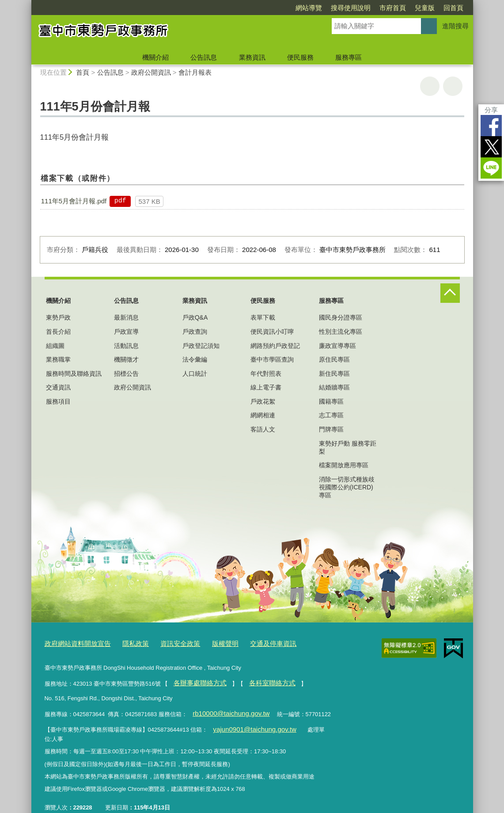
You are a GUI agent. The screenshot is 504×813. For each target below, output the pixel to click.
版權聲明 (206, 643)
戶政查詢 (195, 332)
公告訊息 (204, 57)
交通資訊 (58, 387)
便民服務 (300, 57)
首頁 (83, 72)
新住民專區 (334, 374)
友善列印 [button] (430, 86)
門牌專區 (331, 429)
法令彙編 (195, 359)
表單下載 (263, 317)
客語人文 (263, 429)
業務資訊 (252, 57)
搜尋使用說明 (351, 8)
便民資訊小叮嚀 (272, 332)
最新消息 (126, 317)
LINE (491, 168)
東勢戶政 (58, 317)
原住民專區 (334, 359)
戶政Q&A (195, 317)
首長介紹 (58, 332)
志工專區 (331, 415)
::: (28, 4)
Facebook (491, 126)
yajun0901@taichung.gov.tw (248, 723)
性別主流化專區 (341, 332)
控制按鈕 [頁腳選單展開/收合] (450, 293)
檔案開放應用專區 (344, 465)
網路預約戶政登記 (275, 346)
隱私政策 (125, 643)
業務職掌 (58, 359)
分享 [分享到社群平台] (491, 110)
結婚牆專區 (334, 387)
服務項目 (58, 401)
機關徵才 (126, 359)
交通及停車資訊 (249, 643)
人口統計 (195, 374)
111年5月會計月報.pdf (74, 201)
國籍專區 (331, 401)
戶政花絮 (263, 401)
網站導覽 (309, 8)
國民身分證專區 (341, 317)
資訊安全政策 (165, 643)
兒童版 (425, 8)
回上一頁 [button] (453, 86)
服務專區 (349, 57)
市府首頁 (393, 8)
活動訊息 (126, 346)
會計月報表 (195, 72)
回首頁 (453, 8)
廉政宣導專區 (337, 346)
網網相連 (263, 415)
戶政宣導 (126, 332)
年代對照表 (266, 374)
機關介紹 (155, 57)
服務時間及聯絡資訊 (74, 374)
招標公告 (126, 374)
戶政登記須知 (201, 346)
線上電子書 (266, 387)
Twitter (491, 147)
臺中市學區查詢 (272, 359)
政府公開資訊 (151, 72)
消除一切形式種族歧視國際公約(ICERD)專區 (347, 487)
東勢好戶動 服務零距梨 (348, 447)
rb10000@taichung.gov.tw (225, 708)
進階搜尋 (455, 26)
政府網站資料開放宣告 (73, 643)
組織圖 (55, 346)
